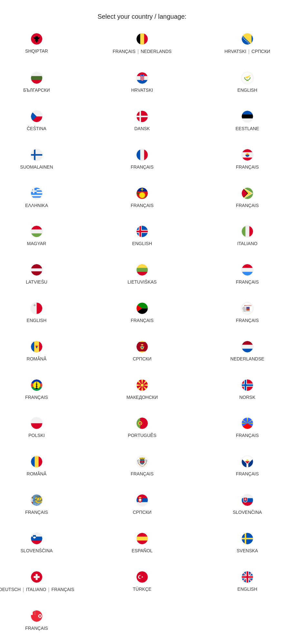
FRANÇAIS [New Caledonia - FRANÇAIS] (37, 397)
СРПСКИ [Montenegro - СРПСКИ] (142, 359)
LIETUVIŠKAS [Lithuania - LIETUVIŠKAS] (142, 282)
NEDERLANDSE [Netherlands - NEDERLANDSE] (247, 359)
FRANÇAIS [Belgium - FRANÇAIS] (124, 51)
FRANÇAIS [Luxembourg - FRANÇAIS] (247, 282)
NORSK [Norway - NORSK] (248, 397)
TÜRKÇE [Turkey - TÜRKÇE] (142, 589)
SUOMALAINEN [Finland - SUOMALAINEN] (36, 167)
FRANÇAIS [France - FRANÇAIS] (142, 167)
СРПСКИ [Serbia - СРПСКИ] (142, 512)
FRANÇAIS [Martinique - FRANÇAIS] (142, 320)
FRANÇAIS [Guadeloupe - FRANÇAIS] (142, 205)
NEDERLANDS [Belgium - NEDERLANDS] (156, 51)
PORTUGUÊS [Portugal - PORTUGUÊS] (142, 435)
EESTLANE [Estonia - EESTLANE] (247, 129)
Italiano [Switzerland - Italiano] (36, 589)
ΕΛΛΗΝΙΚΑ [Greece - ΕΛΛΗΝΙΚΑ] (37, 205)
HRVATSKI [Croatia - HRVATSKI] (142, 90)
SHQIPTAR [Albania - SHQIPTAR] (37, 51)
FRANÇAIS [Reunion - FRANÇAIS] (247, 435)
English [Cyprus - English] (247, 90)
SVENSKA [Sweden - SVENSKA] (248, 551)
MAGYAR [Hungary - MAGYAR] (37, 244)
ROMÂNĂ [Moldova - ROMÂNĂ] (37, 359)
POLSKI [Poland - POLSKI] (37, 435)
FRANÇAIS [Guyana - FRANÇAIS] (247, 205)
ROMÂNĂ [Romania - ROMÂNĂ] (37, 474)
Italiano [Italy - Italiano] (247, 244)
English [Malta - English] (37, 320)
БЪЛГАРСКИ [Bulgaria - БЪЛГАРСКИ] (36, 90)
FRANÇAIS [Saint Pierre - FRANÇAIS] (37, 512)
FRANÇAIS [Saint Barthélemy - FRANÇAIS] (142, 474)
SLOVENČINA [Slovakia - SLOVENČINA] (248, 512)
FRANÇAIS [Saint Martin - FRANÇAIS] (247, 474)
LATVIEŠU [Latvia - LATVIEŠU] (37, 282)
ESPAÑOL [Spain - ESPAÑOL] (142, 551)
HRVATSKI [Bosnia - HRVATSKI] (236, 51)
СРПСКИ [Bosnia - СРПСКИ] (261, 51)
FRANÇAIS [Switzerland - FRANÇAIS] (63, 589)
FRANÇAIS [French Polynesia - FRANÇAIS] (247, 167)
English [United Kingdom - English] (247, 589)
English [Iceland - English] (142, 244)
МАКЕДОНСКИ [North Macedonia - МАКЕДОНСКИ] (142, 397)
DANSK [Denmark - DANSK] (142, 129)
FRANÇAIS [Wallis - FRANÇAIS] (37, 628)
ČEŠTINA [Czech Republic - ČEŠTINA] (37, 129)
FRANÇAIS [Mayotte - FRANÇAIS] (247, 320)
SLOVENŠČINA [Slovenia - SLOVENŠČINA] (37, 551)
